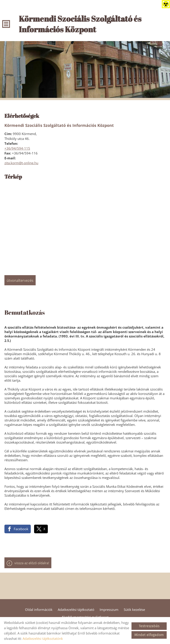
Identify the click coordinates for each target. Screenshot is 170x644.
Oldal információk (39, 610)
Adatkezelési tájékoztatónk (43, 638)
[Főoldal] (93, 25)
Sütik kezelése (134, 610)
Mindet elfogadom (149, 635)
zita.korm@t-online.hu (21, 163)
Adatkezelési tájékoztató (76, 610)
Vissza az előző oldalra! (32, 563)
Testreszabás (149, 626)
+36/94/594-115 (17, 148)
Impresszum (109, 610)
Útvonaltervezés (20, 280)
